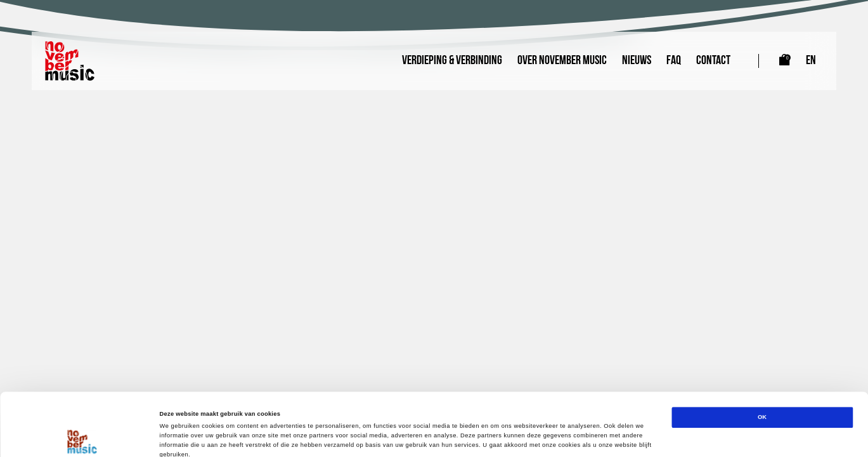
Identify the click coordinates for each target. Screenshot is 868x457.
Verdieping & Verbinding (452, 61)
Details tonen (539, 436)
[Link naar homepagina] (70, 61)
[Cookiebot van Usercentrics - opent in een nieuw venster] (82, 436)
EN (811, 61)
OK (762, 359)
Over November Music (562, 61)
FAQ (674, 61)
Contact (713, 61)
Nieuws (637, 61)
